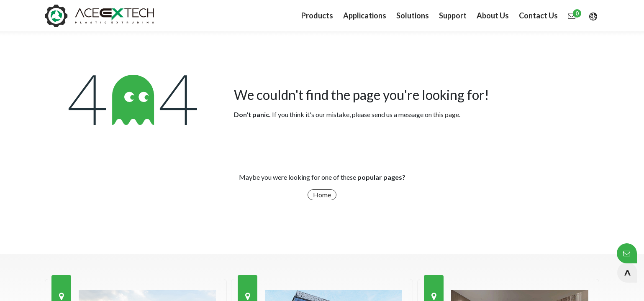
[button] (627, 273)
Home (322, 195)
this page (446, 114)
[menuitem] (365, 16)
